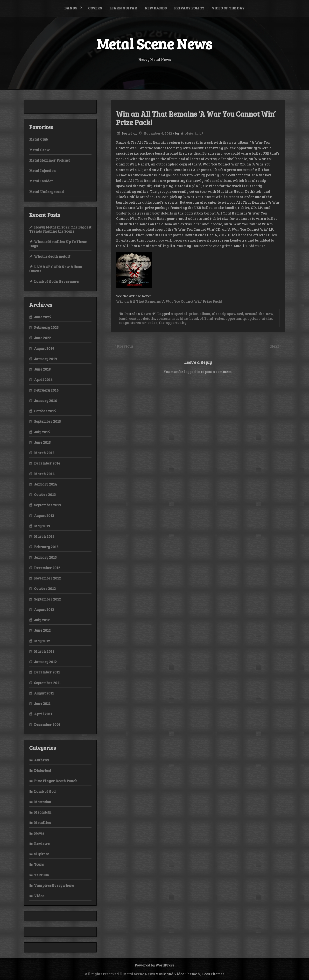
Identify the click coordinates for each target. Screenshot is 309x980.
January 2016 (46, 401)
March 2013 (44, 536)
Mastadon (43, 802)
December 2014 (47, 463)
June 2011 (42, 703)
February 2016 (46, 390)
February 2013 (46, 547)
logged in (192, 372)
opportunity (236, 318)
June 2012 (42, 630)
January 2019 (46, 359)
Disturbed (42, 770)
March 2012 (44, 651)
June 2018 (42, 369)
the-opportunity (173, 322)
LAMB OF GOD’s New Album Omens (56, 269)
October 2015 (45, 411)
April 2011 (43, 714)
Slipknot (41, 854)
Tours (39, 864)
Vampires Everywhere (54, 885)
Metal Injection (42, 171)
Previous (125, 346)
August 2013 (44, 515)
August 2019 (44, 348)
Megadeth (43, 812)
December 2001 (47, 724)
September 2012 (47, 599)
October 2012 (45, 588)
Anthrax (42, 760)
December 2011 (47, 672)
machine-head (185, 318)
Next (275, 346)
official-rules (212, 318)
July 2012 (42, 620)
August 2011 (44, 693)
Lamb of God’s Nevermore (56, 281)
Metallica (43, 823)
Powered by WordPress (154, 965)
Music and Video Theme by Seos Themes (190, 974)
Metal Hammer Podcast (49, 160)
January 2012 (45, 662)
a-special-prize (184, 314)
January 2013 (45, 557)
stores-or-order (144, 322)
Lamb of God (45, 791)
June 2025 (42, 317)
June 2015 (42, 442)
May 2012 (42, 641)
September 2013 (47, 505)
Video (39, 896)
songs (124, 322)
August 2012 (44, 609)
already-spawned (228, 314)
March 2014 (44, 474)
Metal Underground (46, 192)
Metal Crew (39, 150)
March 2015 (44, 453)
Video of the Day (228, 8)
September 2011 (47, 683)
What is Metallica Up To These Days (58, 244)
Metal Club (39, 139)
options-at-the (260, 318)
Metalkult (193, 133)
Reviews (42, 844)
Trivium (42, 875)
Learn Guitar (123, 8)
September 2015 (47, 421)
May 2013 (42, 526)
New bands (156, 8)
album (205, 314)
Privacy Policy (189, 8)
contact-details (142, 318)
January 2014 (46, 484)
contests (164, 318)
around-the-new (259, 314)
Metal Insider (41, 181)
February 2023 (46, 327)
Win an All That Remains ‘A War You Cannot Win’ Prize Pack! (169, 301)
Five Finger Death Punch (56, 781)
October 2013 (45, 494)
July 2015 (42, 432)
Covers (95, 8)
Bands (71, 8)
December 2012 (47, 568)
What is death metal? (52, 256)
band (123, 318)
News (146, 314)
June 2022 (42, 338)
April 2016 (43, 379)
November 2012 (47, 578)
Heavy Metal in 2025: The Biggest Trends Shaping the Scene (60, 229)
